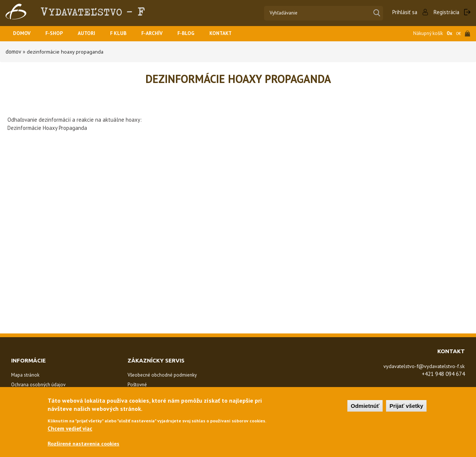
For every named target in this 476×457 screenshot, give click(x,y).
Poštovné (137, 385)
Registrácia (446, 12)
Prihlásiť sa (403, 12)
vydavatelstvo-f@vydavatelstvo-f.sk (420, 366)
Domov (23, 34)
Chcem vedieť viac (70, 428)
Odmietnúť (365, 405)
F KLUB (125, 34)
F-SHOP (57, 34)
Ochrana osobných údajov (38, 385)
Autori (91, 34)
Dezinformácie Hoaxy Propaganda (66, 52)
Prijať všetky (406, 405)
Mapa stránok (25, 375)
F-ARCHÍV (161, 34)
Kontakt (233, 34)
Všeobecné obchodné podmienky (162, 375)
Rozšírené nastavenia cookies (85, 443)
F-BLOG (197, 34)
